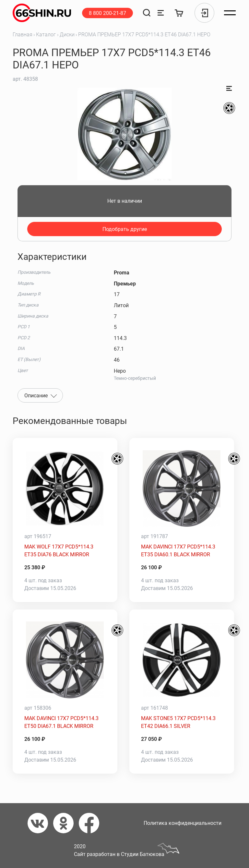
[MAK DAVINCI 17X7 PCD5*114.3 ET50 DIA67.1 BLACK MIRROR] (65, 660)
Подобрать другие (125, 229)
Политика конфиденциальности (183, 823)
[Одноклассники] (66, 823)
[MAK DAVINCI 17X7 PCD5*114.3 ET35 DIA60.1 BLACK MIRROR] (182, 488)
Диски (67, 35)
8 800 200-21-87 (107, 13)
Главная (23, 35)
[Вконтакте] (40, 823)
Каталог (46, 35)
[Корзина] (179, 13)
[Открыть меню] (230, 13)
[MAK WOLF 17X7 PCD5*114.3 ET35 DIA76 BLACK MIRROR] (65, 488)
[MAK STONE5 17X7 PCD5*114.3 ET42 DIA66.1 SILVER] (182, 660)
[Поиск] (147, 13)
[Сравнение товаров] (161, 13)
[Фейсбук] (92, 823)
